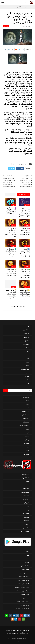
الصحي (26, 164)
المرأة (28, 433)
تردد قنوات (27, 521)
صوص (28, 358)
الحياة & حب (26, 408)
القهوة (27, 429)
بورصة (28, 510)
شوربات (27, 366)
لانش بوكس (26, 376)
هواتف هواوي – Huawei (23, 602)
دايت (28, 447)
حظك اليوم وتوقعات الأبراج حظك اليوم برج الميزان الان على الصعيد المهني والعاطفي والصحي (26, 182)
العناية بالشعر (26, 422)
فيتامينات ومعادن (25, 531)
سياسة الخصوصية (11, 630)
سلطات (27, 362)
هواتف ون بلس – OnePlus (22, 609)
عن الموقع (15, 633)
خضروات (27, 524)
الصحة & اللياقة (26, 411)
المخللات (27, 348)
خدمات (27, 485)
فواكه (28, 380)
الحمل (28, 404)
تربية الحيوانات (26, 440)
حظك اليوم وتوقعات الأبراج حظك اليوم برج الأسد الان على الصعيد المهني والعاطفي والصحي (9, 182)
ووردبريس (27, 562)
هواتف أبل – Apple (24, 573)
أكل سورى (26, 334)
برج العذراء (21, 164)
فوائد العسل (26, 528)
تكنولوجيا (27, 481)
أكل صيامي (26, 337)
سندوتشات (27, 355)
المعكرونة (27, 351)
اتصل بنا (9, 633)
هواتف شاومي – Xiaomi (23, 591)
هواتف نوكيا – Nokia (24, 598)
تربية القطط (26, 443)
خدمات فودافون (25, 492)
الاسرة (28, 401)
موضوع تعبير (26, 454)
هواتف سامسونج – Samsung (22, 587)
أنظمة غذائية (26, 397)
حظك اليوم (14, 164)
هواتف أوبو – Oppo (24, 577)
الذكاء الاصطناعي (25, 566)
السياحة (27, 436)
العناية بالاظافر (26, 415)
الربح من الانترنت (25, 474)
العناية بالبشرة (26, 418)
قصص (28, 383)
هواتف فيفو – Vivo (24, 594)
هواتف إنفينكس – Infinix (23, 580)
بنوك (28, 506)
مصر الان (16, 641)
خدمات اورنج (26, 489)
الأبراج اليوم (6, 26)
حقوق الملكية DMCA (23, 630)
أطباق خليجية (26, 344)
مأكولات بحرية (26, 330)
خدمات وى (26, 496)
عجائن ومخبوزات (25, 369)
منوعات (27, 451)
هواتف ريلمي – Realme (23, 584)
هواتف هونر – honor (24, 605)
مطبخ (28, 326)
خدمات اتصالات (26, 499)
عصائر (28, 373)
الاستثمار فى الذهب (24, 478)
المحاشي (27, 341)
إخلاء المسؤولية (24, 633)
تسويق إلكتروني (25, 569)
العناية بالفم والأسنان (24, 426)
